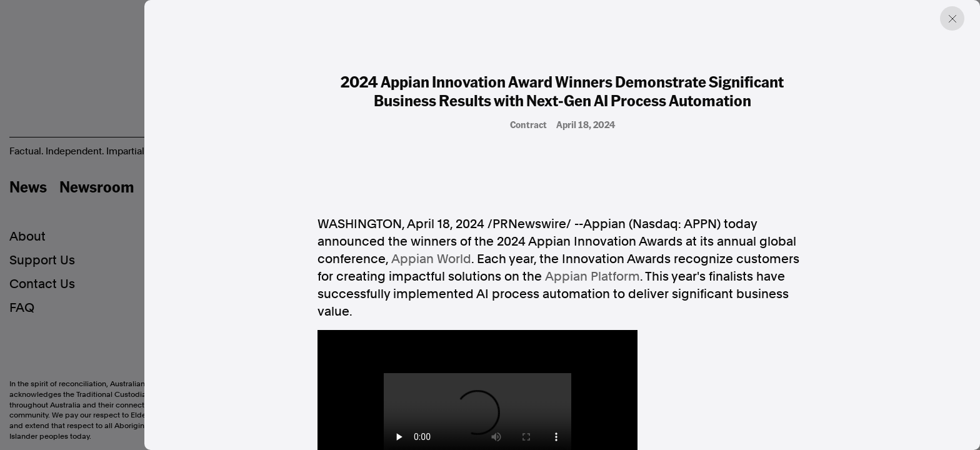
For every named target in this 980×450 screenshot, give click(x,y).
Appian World (431, 259)
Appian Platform (592, 276)
